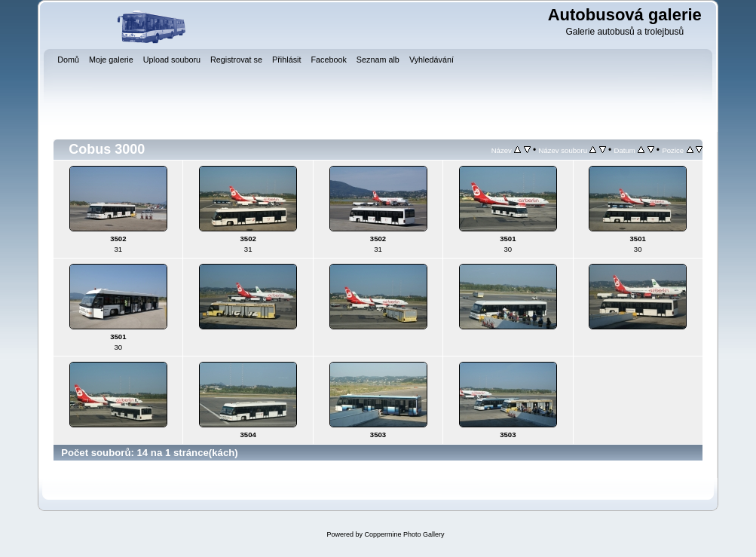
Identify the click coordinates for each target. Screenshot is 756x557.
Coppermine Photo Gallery (404, 534)
